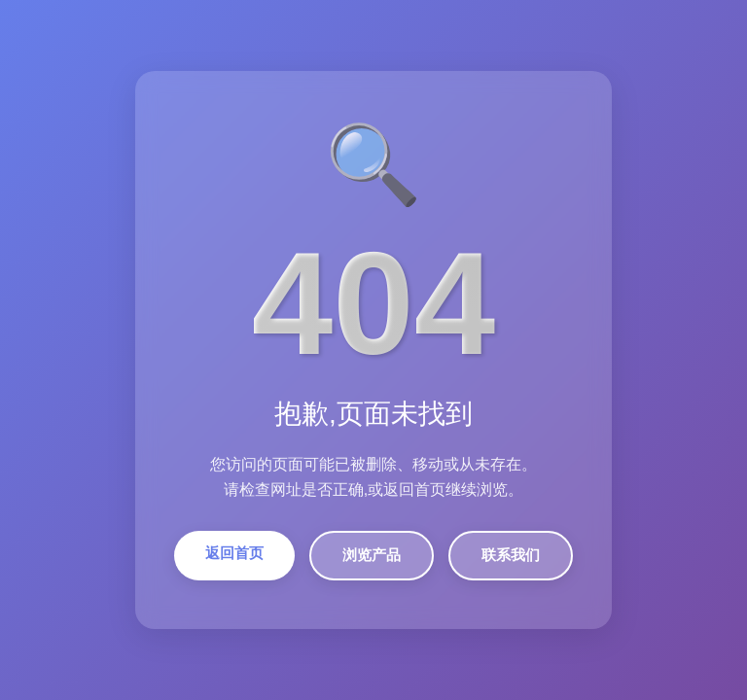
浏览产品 (372, 555)
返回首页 (234, 553)
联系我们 (511, 555)
